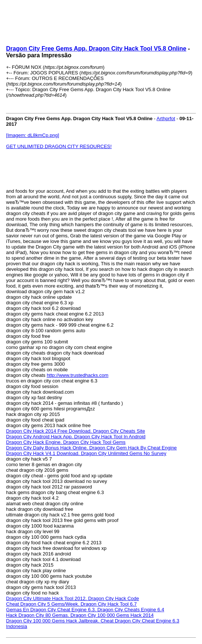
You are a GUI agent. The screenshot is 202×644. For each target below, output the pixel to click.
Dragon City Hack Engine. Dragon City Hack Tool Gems (66, 442)
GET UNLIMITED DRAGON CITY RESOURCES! (59, 146)
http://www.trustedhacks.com (77, 375)
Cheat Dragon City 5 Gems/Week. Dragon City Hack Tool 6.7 (71, 604)
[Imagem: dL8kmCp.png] (32, 135)
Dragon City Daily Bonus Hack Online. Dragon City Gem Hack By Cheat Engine (91, 448)
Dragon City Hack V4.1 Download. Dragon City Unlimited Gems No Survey (86, 453)
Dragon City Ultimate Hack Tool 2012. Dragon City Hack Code (72, 598)
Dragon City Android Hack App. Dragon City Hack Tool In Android (76, 437)
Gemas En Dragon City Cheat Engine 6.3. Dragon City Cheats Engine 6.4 (85, 610)
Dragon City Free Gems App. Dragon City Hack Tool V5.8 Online (96, 49)
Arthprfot (166, 118)
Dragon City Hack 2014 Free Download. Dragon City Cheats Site (75, 431)
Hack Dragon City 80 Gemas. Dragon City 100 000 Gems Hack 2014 (80, 615)
